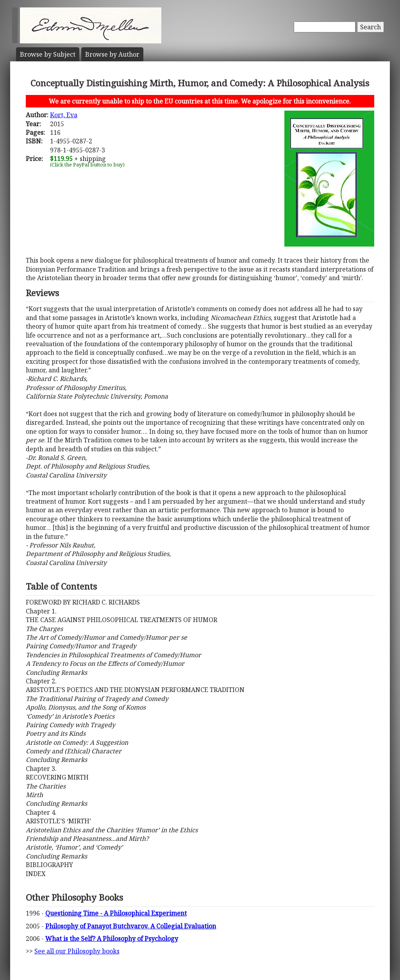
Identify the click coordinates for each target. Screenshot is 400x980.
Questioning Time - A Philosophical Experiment (116, 913)
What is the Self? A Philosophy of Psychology (112, 939)
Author (112, 54)
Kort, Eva (64, 115)
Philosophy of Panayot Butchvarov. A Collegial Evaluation (131, 926)
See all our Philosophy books (77, 951)
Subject (48, 54)
